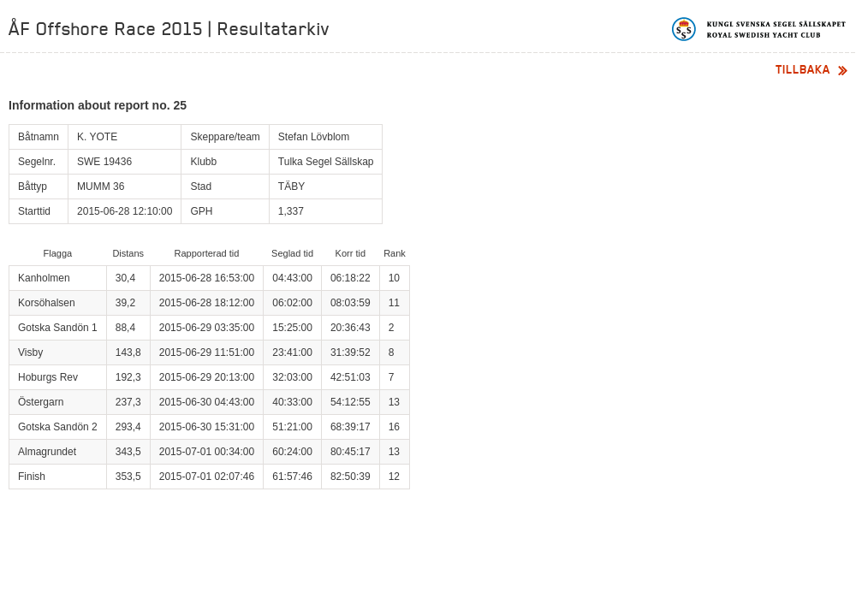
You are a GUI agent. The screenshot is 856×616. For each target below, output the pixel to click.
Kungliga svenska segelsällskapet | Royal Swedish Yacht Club (760, 29)
